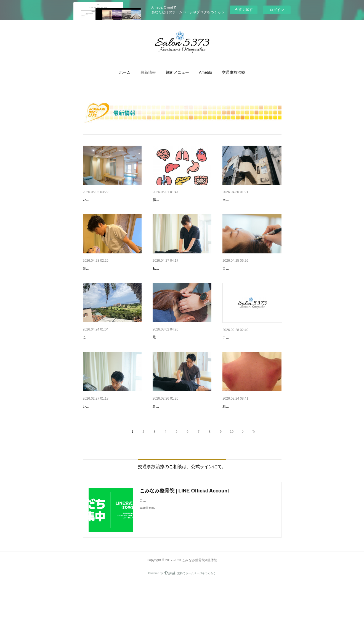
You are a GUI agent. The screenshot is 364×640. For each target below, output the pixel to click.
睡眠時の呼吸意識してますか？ (180, 449)
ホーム (125, 72)
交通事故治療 (233, 72)
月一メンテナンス (168, 283)
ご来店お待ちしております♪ (247, 366)
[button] (125, 72)
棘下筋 (228, 449)
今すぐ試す (244, 10)
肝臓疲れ (91, 449)
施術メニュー (177, 72)
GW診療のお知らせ (100, 200)
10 (232, 489)
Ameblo (205, 72)
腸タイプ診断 (164, 200)
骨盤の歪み (92, 283)
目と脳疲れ (232, 283)
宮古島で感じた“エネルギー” (107, 366)
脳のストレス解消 (168, 366)
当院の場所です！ (238, 200)
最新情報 (148, 72)
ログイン (277, 10)
